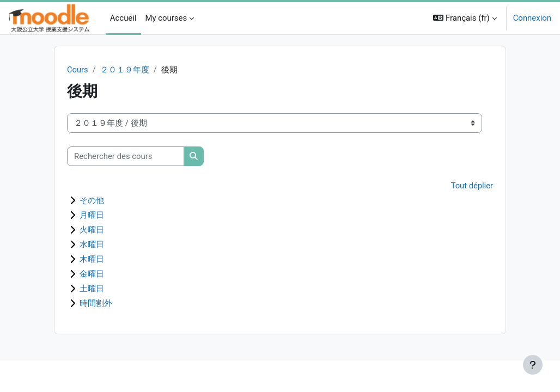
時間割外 (96, 304)
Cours (78, 70)
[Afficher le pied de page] (533, 365)
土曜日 (92, 289)
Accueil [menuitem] (123, 18)
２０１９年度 (125, 70)
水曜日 (92, 245)
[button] (465, 18)
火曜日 (92, 230)
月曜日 (92, 216)
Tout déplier (472, 186)
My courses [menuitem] (166, 18)
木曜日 (92, 260)
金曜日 (92, 274)
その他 (92, 201)
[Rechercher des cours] (126, 156)
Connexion (532, 18)
